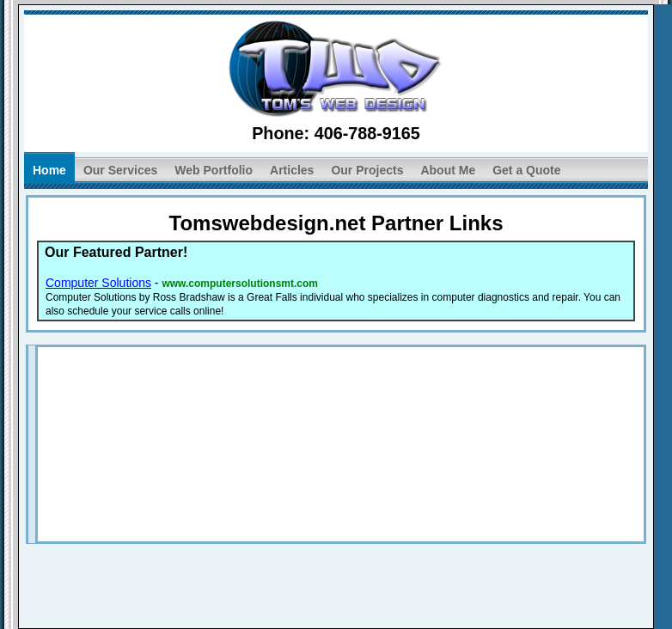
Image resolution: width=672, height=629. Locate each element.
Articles (292, 170)
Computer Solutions (98, 283)
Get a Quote (526, 170)
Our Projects (367, 170)
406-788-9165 (367, 133)
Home (49, 170)
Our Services (120, 170)
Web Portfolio (214, 170)
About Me (448, 170)
